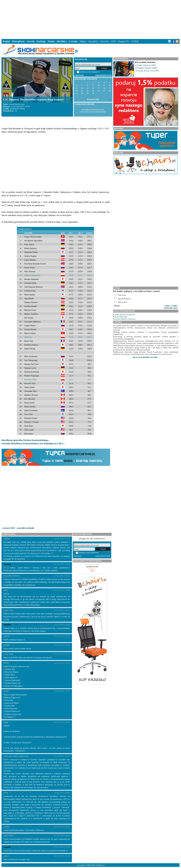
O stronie (73, 41)
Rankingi (41, 41)
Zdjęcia (83, 41)
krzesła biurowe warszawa (125, 319)
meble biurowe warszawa (125, 314)
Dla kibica (62, 41)
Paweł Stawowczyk (17, 104)
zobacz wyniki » (172, 306)
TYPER (135, 41)
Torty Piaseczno (121, 317)
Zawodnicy (93, 41)
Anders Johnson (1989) (146, 65)
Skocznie (104, 41)
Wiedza (51, 41)
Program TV (124, 41)
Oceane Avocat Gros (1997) (148, 71)
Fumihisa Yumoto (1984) (147, 68)
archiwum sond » (171, 308)
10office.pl (100, 865)
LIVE (113, 41)
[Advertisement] (90, 19)
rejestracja (79, 75)
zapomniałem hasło (104, 75)
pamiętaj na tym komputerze (90, 72)
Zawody (31, 41)
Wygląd (6, 41)
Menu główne (18, 41)
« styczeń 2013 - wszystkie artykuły (18, 528)
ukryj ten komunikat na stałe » (146, 357)
